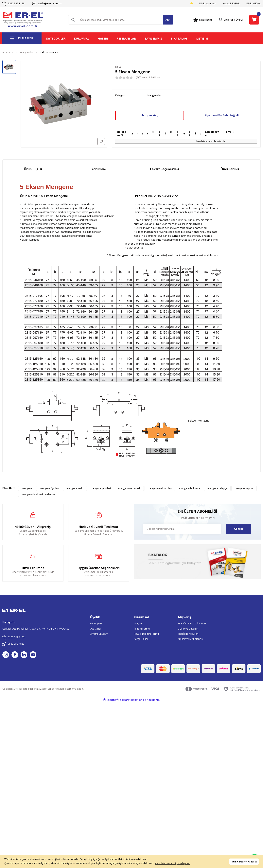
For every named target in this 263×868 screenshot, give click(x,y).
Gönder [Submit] (239, 529)
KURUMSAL (82, 38)
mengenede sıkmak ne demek (38, 494)
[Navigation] (22, 38)
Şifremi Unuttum (99, 634)
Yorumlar (99, 169)
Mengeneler (154, 95)
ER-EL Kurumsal (208, 3)
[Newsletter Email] (182, 529)
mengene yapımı (244, 488)
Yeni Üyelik (96, 624)
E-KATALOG (179, 38)
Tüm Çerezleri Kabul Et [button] (244, 862)
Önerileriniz (230, 169)
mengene (27, 488)
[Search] (121, 20)
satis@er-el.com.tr (170, 255)
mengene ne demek (129, 488)
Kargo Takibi (141, 639)
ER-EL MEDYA (254, 3)
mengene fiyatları (49, 488)
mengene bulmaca (190, 488)
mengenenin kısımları (160, 488)
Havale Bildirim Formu (146, 634)
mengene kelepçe (217, 488)
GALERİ (103, 38)
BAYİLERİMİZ (153, 38)
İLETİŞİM (202, 38)
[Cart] (254, 20)
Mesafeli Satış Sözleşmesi (192, 624)
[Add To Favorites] (101, 141)
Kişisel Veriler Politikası (190, 639)
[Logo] (23, 20)
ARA (168, 20)
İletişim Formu (142, 629)
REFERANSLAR (126, 38)
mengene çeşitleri (101, 488)
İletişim (138, 624)
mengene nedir (75, 488)
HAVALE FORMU (231, 3)
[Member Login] (226, 20)
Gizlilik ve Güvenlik (188, 629)
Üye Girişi (95, 629)
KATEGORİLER (56, 38)
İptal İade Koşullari (188, 634)
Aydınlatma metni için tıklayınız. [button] (172, 863)
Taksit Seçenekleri (164, 169)
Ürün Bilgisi (33, 169)
